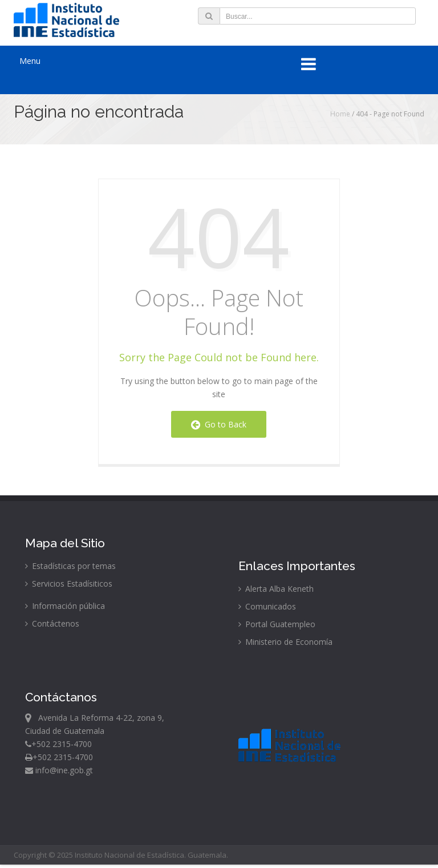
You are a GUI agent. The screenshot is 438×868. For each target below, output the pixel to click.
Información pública (65, 606)
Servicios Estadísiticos (69, 584)
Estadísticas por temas (70, 566)
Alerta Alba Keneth (276, 589)
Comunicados (267, 606)
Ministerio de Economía (285, 642)
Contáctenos (52, 623)
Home (340, 114)
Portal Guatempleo (277, 624)
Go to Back (219, 424)
